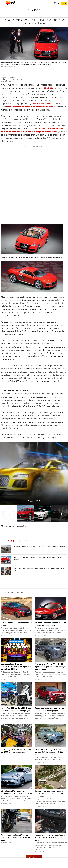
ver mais (34, 857)
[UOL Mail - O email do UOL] (55, 3)
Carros (34, 10)
